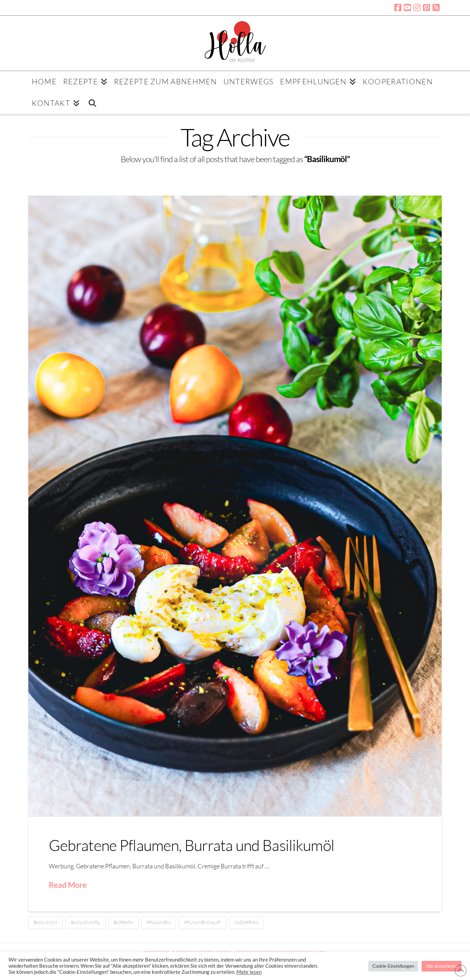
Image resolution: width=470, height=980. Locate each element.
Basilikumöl (86, 922)
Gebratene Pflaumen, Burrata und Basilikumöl (192, 845)
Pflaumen (159, 922)
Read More (68, 885)
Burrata (123, 922)
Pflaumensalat (202, 922)
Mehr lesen (249, 972)
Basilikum (46, 922)
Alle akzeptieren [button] (442, 966)
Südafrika (246, 922)
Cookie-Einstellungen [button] (393, 966)
